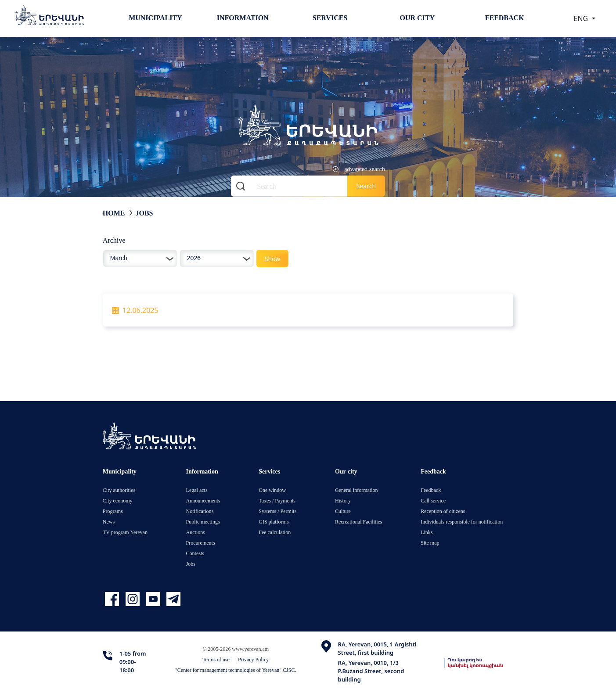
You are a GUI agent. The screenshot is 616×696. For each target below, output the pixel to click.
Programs (113, 511)
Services (330, 18)
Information (243, 18)
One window (272, 490)
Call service (433, 500)
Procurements (201, 543)
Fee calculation (275, 532)
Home (114, 213)
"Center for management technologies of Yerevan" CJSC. (236, 670)
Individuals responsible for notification (462, 522)
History (343, 500)
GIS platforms (274, 522)
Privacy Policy (253, 659)
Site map (430, 543)
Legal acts (197, 490)
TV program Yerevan (125, 532)
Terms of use (216, 659)
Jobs (144, 213)
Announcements (203, 500)
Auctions (196, 532)
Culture (343, 511)
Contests (195, 553)
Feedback (505, 18)
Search (366, 186)
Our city (418, 18)
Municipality (155, 18)
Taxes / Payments (277, 500)
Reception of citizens (443, 511)
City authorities (119, 490)
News (109, 522)
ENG (582, 18)
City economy (118, 500)
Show (273, 259)
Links (427, 532)
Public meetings (203, 522)
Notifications (200, 511)
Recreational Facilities (359, 522)
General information (357, 490)
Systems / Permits (277, 511)
